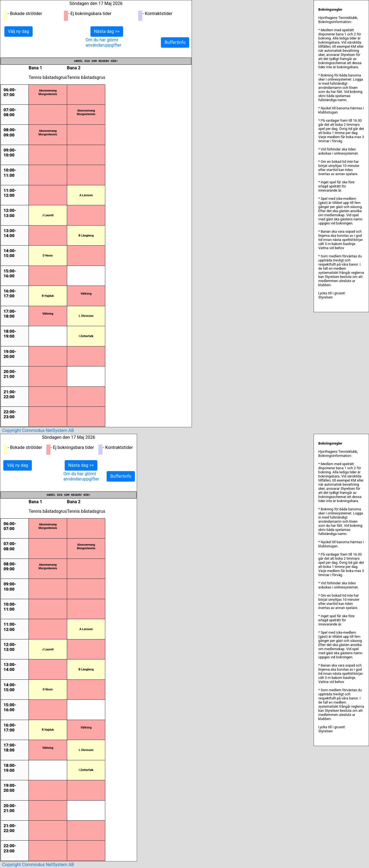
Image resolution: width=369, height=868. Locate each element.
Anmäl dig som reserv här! (96, 61)
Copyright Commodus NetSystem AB (38, 430)
